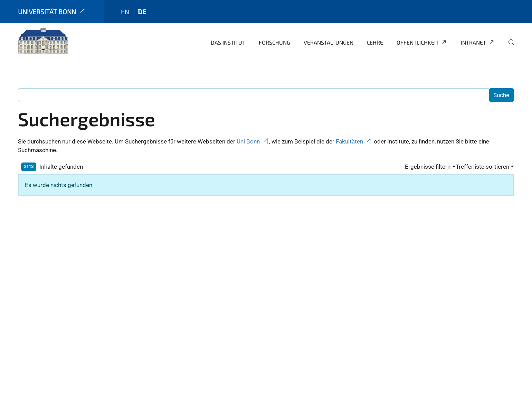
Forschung (274, 42)
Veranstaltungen (329, 42)
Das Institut (228, 42)
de (142, 12)
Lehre (375, 42)
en (125, 12)
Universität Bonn (52, 12)
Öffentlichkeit (422, 43)
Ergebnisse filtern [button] (428, 167)
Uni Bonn (253, 141)
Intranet (478, 43)
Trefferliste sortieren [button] (482, 167)
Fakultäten (354, 141)
